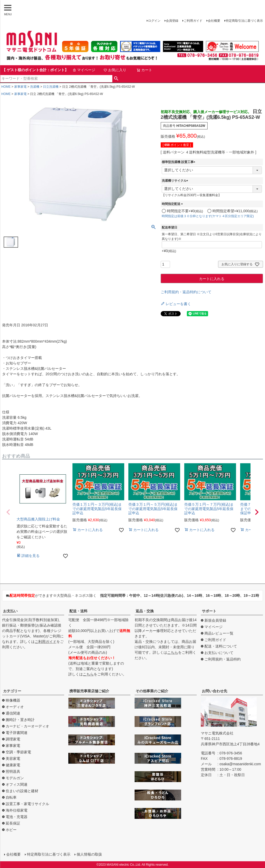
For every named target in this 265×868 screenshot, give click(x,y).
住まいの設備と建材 (22, 791)
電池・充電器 (17, 817)
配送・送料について (221, 646)
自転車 (11, 797)
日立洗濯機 (51, 87)
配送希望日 (170, 227)
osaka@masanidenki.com (240, 764)
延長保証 (13, 823)
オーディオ (15, 707)
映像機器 (13, 700)
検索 (116, 79)
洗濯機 (35, 87)
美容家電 (13, 759)
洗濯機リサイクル (176, 181)
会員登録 (172, 21)
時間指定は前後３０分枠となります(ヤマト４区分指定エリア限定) (208, 216)
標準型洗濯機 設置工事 (179, 162)
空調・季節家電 (18, 752)
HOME (6, 87)
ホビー (11, 830)
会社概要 (214, 21)
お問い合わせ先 (215, 691)
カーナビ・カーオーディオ (27, 726)
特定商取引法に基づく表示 (244, 21)
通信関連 (13, 713)
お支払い (10, 611)
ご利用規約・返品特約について (186, 292)
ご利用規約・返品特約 (223, 659)
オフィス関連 (17, 784)
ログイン (154, 21)
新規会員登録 (215, 620)
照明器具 (13, 771)
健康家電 (13, 765)
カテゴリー (12, 691)
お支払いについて (219, 653)
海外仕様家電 (17, 810)
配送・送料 (78, 611)
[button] (8, 512)
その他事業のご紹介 (152, 691)
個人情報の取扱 (89, 854)
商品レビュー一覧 (219, 633)
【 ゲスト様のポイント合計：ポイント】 (35, 70)
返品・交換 (145, 611)
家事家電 (20, 87)
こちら (88, 674)
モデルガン (15, 778)
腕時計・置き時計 (20, 720)
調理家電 (13, 739)
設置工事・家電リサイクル (27, 804)
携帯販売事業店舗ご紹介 (89, 691)
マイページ (84, 70)
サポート (209, 611)
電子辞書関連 (17, 733)
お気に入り (115, 70)
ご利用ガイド (193, 21)
